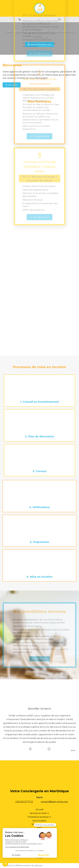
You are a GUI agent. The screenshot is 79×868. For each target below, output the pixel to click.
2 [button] (74, 750)
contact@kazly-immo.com (54, 802)
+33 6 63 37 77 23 (24, 802)
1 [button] (72, 750)
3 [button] (76, 750)
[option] (40, 725)
